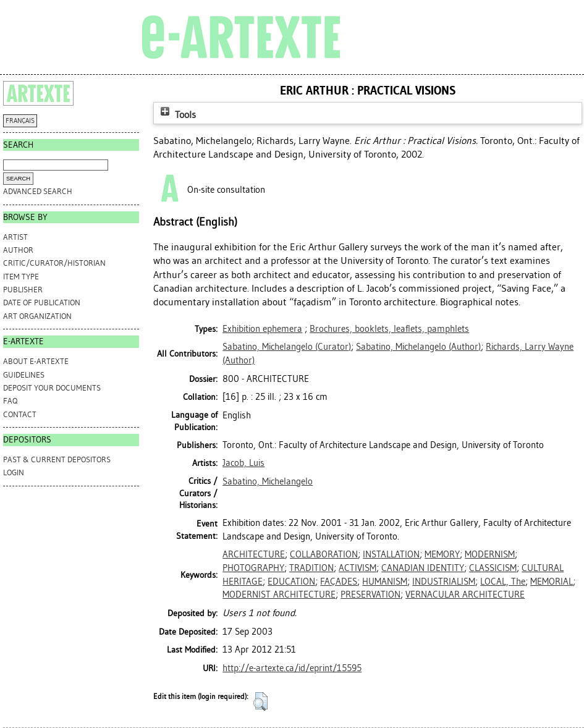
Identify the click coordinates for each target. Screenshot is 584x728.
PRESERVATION (370, 595)
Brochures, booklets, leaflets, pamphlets (389, 329)
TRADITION (311, 568)
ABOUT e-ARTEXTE (36, 361)
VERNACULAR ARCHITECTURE (465, 595)
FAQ (10, 401)
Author (18, 250)
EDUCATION (291, 582)
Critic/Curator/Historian (54, 263)
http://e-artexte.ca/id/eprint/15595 (292, 668)
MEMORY (442, 554)
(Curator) (287, 347)
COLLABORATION (324, 554)
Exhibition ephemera (262, 329)
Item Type (21, 277)
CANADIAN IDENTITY (423, 568)
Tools (177, 115)
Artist (15, 237)
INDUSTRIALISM (444, 582)
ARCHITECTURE (254, 554)
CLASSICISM (493, 568)
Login (14, 472)
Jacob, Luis (243, 463)
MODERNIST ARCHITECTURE (279, 595)
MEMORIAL (552, 582)
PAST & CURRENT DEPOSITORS (57, 459)
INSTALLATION (391, 554)
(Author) (418, 347)
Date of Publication (42, 303)
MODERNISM (490, 554)
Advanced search (38, 191)
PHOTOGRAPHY (253, 568)
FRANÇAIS (20, 121)
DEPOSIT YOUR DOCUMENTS (52, 388)
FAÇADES (339, 582)
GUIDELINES (24, 375)
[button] (260, 701)
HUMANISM (385, 582)
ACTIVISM (358, 568)
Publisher (23, 290)
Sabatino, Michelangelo (268, 481)
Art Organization (37, 316)
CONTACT (20, 414)
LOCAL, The (503, 582)
